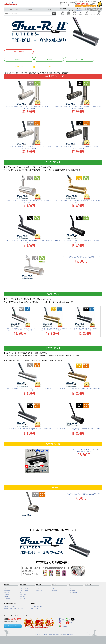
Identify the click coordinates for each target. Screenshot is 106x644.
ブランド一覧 (23, 598)
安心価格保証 (55, 591)
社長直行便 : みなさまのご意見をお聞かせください (14, 608)
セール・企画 (9, 9)
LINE (68, 619)
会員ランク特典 (55, 589)
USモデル (22, 593)
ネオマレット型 (19, 67)
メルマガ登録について (8, 598)
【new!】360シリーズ (19, 52)
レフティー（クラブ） (24, 591)
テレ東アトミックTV (73, 589)
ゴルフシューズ (23, 595)
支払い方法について (8, 591)
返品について (6, 593)
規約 (54, 634)
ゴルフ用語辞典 (72, 591)
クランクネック (19, 59)
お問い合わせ (72, 3)
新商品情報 (29, 9)
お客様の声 (59, 634)
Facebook (62, 619)
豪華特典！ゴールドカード (90, 587)
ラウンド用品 (23, 596)
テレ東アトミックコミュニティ (75, 587)
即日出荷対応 (39, 587)
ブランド (40, 9)
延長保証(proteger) (40, 591)
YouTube (69, 623)
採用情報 (45, 634)
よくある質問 (72, 5)
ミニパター (49, 67)
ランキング (19, 9)
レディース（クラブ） (24, 589)
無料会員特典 (55, 587)
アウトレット (50, 9)
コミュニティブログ (64, 626)
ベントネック (49, 59)
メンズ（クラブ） (23, 587)
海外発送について (7, 596)
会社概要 (50, 634)
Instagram (62, 623)
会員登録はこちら (78, 10)
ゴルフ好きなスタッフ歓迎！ (37, 607)
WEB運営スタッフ (35, 608)
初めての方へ (65, 5)
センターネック (79, 59)
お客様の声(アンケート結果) (9, 606)
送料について (6, 589)
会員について (65, 3)
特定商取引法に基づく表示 (67, 634)
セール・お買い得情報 (73, 593)
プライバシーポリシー (38, 634)
